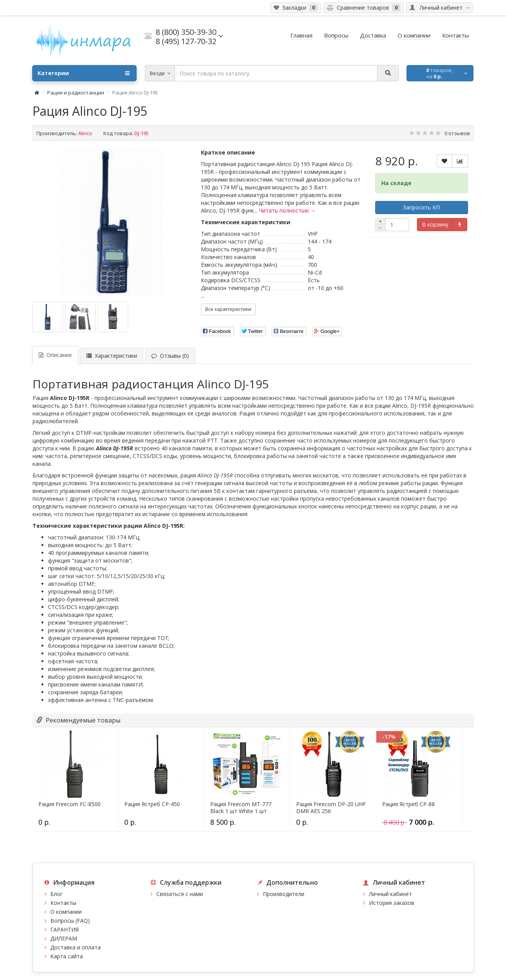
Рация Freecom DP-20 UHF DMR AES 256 (331, 808)
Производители (284, 894)
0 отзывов (457, 133)
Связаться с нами (180, 894)
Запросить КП (421, 207)
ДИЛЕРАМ (64, 938)
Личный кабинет (390, 894)
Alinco (85, 133)
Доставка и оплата (75, 947)
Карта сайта (67, 956)
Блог (57, 894)
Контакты (63, 903)
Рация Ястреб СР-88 (408, 804)
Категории (84, 73)
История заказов (392, 903)
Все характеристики (228, 309)
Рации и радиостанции (76, 93)
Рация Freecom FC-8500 (69, 804)
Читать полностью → (287, 210)
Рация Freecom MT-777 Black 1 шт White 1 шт (241, 808)
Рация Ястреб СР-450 (152, 804)
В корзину (435, 224)
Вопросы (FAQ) (70, 921)
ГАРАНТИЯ (64, 929)
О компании (66, 912)
